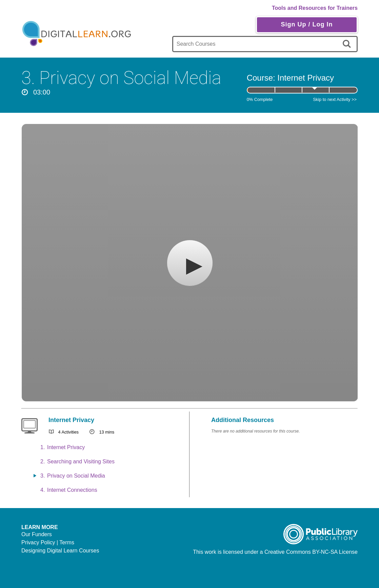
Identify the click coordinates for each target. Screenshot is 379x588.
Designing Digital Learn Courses (60, 551)
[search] (348, 44)
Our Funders (37, 534)
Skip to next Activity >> (335, 99)
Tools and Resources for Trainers (315, 8)
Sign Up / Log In (307, 24)
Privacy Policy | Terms (48, 542)
